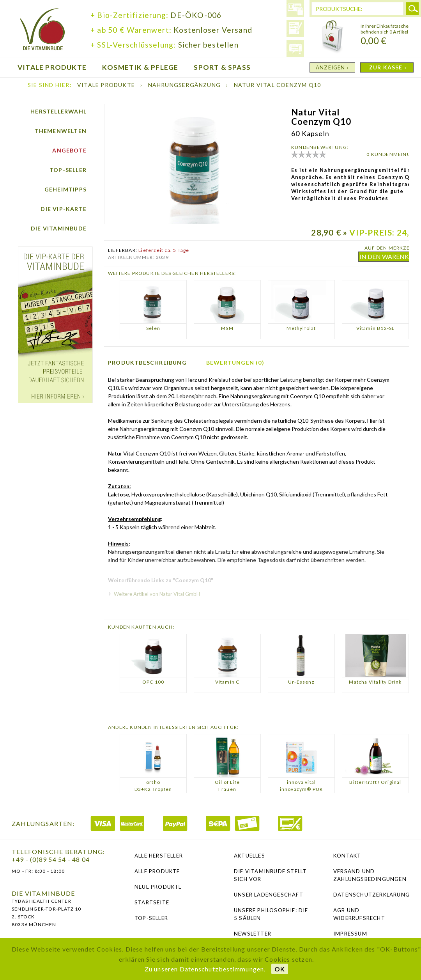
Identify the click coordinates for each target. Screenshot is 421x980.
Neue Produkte (158, 887)
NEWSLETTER (253, 934)
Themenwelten (61, 131)
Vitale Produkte (107, 85)
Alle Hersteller (159, 856)
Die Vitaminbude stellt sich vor (270, 875)
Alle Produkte (157, 871)
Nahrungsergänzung (185, 85)
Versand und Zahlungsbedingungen (370, 875)
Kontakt (347, 856)
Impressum (350, 934)
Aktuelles (249, 856)
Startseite (152, 902)
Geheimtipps (65, 189)
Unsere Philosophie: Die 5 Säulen (271, 914)
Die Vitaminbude (59, 228)
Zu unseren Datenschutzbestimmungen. (205, 969)
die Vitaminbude (42, 30)
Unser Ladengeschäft (269, 895)
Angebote (69, 150)
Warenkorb (332, 37)
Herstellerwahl (58, 111)
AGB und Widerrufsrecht (359, 914)
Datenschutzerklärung (371, 895)
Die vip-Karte (64, 209)
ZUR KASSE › (388, 67)
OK (280, 969)
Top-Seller (68, 170)
